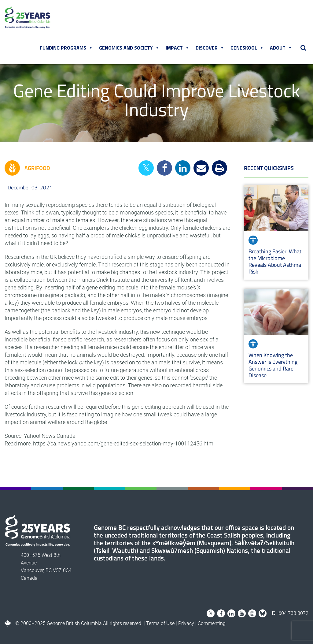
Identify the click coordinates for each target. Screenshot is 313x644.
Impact (178, 48)
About (281, 48)
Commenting (212, 623)
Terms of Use (160, 623)
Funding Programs (66, 48)
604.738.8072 (290, 613)
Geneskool (247, 48)
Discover (210, 48)
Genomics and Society (129, 48)
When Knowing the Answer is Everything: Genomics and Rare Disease (274, 365)
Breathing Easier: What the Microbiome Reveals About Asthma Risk (275, 261)
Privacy (186, 623)
